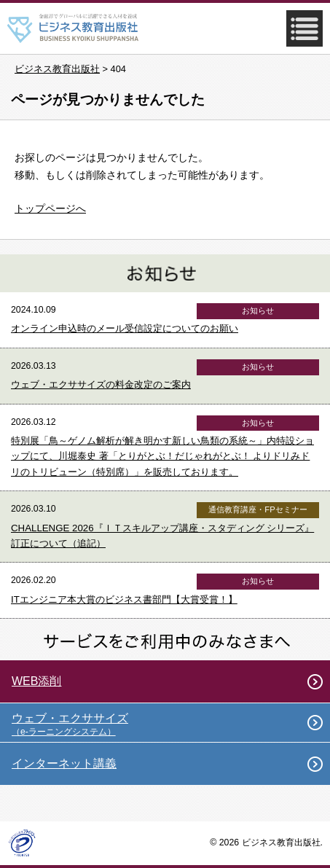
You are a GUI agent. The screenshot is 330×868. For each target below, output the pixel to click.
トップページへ (50, 208)
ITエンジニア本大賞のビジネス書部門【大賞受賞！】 (124, 599)
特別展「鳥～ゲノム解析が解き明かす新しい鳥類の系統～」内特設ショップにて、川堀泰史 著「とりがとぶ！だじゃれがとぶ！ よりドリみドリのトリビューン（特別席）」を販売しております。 (162, 456)
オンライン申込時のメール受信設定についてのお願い (125, 328)
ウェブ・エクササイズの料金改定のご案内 (101, 384)
